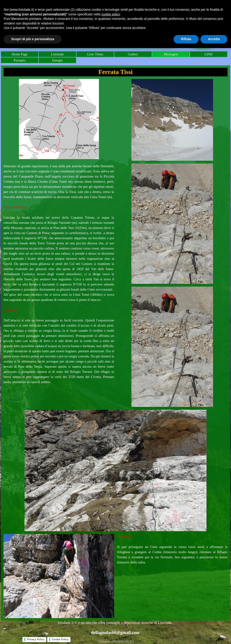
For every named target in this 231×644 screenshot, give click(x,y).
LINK (208, 54)
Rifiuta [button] (186, 39)
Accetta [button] (214, 39)
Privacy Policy (36, 639)
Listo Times (95, 54)
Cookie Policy (60, 639)
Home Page (20, 54)
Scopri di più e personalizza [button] (33, 39)
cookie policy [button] (111, 14)
